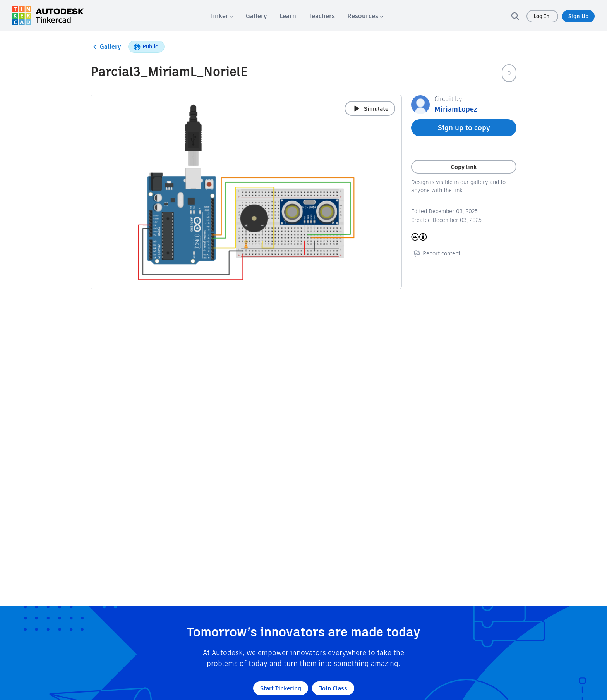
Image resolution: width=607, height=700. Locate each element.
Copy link (464, 167)
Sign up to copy (464, 128)
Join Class (333, 688)
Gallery (106, 47)
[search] (515, 16)
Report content (436, 253)
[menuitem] (221, 16)
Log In (542, 16)
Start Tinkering (281, 688)
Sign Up (578, 16)
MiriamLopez (456, 109)
